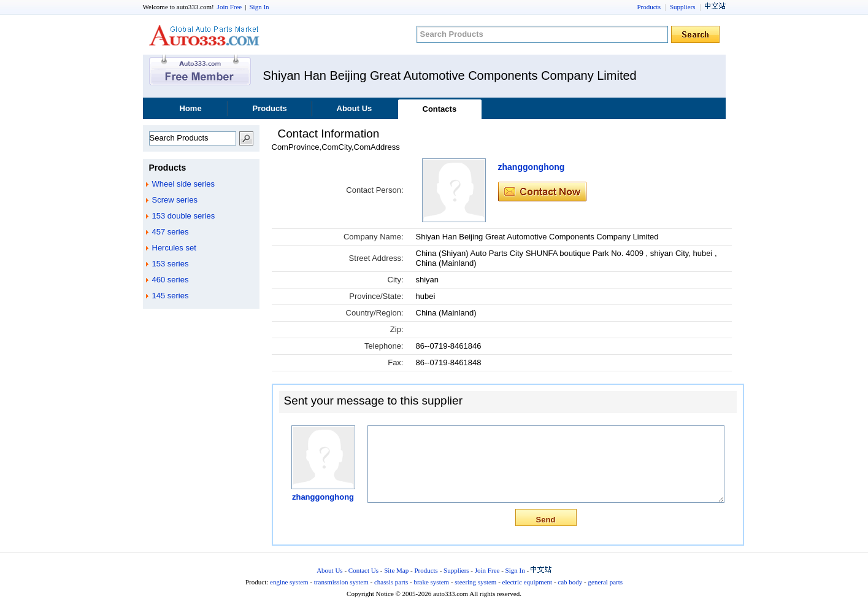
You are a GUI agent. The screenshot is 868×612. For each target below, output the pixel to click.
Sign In (259, 7)
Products (649, 7)
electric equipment (528, 582)
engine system (289, 582)
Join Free (230, 7)
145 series (171, 296)
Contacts (440, 109)
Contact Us (363, 570)
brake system (431, 582)
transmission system (341, 582)
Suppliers (683, 7)
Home (191, 108)
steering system (475, 582)
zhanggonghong (532, 167)
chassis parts (391, 582)
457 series (171, 232)
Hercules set (174, 248)
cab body (570, 582)
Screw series (175, 200)
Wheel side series (184, 184)
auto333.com (204, 35)
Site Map (396, 570)
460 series (171, 280)
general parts (606, 582)
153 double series (184, 216)
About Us (355, 108)
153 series (171, 264)
